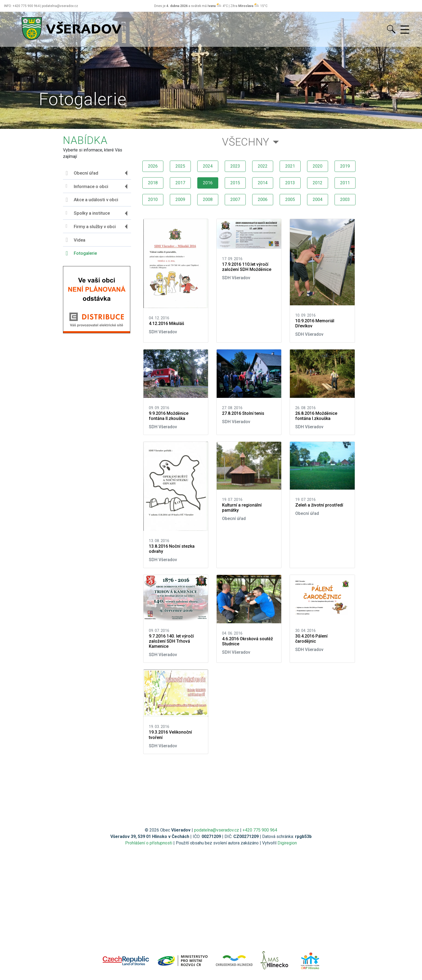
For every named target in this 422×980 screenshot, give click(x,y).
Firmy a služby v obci (91, 226)
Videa (75, 240)
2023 (235, 166)
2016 (208, 183)
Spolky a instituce (88, 213)
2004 (318, 199)
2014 (263, 183)
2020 (318, 166)
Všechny (246, 142)
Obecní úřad (82, 173)
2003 (345, 199)
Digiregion (287, 843)
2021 (290, 166)
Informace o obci (87, 186)
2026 (153, 166)
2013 (290, 183)
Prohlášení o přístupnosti (149, 843)
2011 (345, 183)
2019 (345, 166)
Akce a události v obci (92, 200)
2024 (208, 166)
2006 (263, 199)
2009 (180, 199)
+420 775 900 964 (260, 830)
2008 (208, 199)
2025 (180, 166)
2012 (318, 183)
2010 (153, 199)
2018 (153, 183)
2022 (263, 166)
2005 (290, 199)
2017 (180, 183)
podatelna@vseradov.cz (217, 830)
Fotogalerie (81, 253)
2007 (235, 199)
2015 (235, 183)
